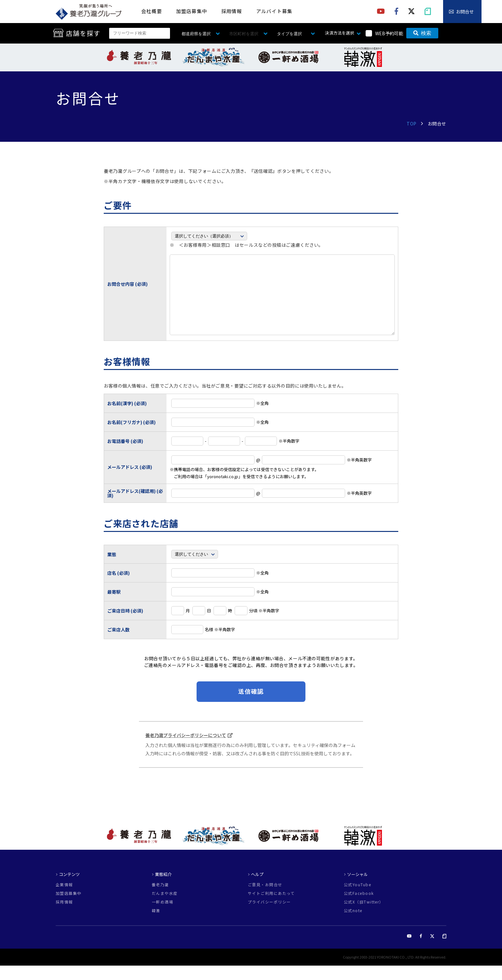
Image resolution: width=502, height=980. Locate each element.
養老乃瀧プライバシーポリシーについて (186, 750)
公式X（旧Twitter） (364, 916)
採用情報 (232, 11)
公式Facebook (359, 908)
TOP (412, 124)
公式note (353, 925)
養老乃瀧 (160, 899)
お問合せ (465, 12)
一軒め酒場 (162, 916)
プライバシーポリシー (269, 916)
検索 (422, 33)
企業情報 (64, 899)
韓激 (156, 925)
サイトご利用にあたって (271, 908)
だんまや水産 (165, 908)
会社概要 (152, 11)
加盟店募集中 (192, 11)
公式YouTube (357, 899)
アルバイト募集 (274, 11)
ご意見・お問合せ (265, 899)
